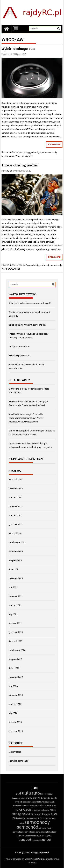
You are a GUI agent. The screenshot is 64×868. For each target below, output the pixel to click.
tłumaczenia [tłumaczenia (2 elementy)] (37, 840)
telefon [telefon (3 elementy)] (41, 836)
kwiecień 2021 (16, 596)
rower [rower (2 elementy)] (54, 818)
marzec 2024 (15, 497)
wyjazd (29, 156)
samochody (51, 152)
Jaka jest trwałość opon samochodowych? (30, 303)
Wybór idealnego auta (19, 49)
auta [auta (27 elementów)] (26, 793)
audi (36, 152)
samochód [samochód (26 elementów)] (28, 827)
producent (44, 265)
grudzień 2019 (16, 731)
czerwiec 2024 (16, 488)
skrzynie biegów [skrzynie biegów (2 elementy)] (45, 828)
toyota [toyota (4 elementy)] (48, 836)
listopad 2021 (15, 533)
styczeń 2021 (15, 623)
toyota (5, 156)
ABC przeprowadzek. (19, 347)
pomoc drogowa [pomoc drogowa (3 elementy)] (42, 814)
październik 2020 (17, 650)
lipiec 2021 (14, 569)
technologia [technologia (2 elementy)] (32, 836)
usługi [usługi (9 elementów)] (46, 840)
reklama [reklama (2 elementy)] (41, 818)
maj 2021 (13, 587)
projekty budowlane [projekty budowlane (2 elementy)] (29, 818)
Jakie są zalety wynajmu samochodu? (27, 325)
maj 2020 (13, 686)
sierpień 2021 (15, 560)
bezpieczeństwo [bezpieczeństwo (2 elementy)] (19, 798)
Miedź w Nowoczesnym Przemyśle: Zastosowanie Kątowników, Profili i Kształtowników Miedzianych (26, 418)
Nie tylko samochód (19, 761)
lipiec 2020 (14, 668)
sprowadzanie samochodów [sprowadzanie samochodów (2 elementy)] (24, 832)
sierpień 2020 (15, 659)
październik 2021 (17, 542)
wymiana (16, 269)
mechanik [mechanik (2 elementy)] (50, 802)
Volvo (12, 156)
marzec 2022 (15, 515)
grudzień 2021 (16, 524)
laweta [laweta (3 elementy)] (42, 802)
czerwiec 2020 (16, 677)
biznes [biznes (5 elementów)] (30, 798)
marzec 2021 (15, 605)
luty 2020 (13, 713)
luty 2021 (13, 614)
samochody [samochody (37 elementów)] (37, 822)
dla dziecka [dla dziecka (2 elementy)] (46, 798)
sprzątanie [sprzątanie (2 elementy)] (40, 832)
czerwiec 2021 (16, 578)
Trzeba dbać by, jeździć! (20, 165)
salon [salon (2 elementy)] (22, 823)
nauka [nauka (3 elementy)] (53, 810)
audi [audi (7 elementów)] (19, 793)
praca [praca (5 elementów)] (54, 814)
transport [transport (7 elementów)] (25, 840)
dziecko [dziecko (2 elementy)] (54, 798)
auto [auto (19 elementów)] (36, 793)
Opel (42, 152)
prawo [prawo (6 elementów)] (17, 818)
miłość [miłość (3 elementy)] (48, 806)
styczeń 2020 (15, 722)
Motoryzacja (19, 152)
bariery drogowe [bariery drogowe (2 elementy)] (47, 794)
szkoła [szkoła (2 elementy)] (48, 832)
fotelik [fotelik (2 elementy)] (22, 802)
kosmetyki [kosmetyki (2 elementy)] (35, 802)
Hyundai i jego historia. (20, 356)
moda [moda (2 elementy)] (54, 806)
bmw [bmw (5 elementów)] (37, 798)
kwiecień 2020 (16, 695)
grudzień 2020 (16, 632)
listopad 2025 (15, 479)
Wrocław (20, 156)
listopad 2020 (15, 641)
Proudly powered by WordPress (20, 859)
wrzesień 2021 (16, 551)
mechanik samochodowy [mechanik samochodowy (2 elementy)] (23, 806)
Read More (54, 144)
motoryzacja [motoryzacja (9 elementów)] (22, 810)
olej (36, 265)
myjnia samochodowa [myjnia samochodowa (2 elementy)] (41, 810)
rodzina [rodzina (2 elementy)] (48, 818)
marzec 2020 (15, 704)
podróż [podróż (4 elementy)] (29, 814)
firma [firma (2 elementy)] (17, 802)
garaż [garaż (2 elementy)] (28, 802)
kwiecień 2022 (16, 506)
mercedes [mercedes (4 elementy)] (39, 806)
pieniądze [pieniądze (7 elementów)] (18, 814)
